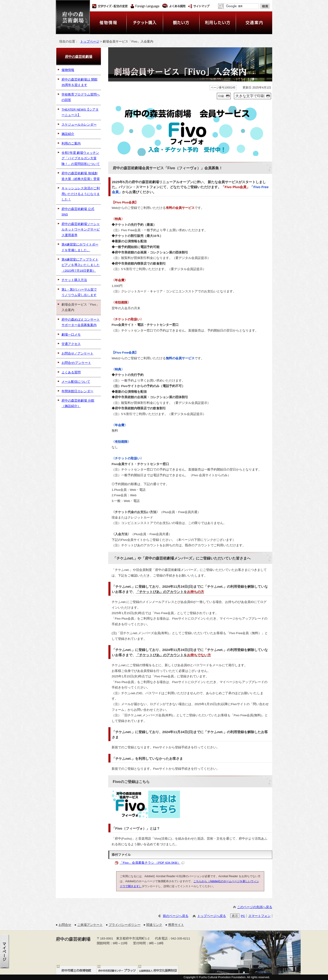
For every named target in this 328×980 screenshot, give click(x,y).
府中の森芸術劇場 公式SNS (78, 212)
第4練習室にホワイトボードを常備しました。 (80, 247)
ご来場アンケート (90, 925)
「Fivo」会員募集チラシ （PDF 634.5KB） (152, 863)
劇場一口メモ (71, 335)
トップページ (90, 42)
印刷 (221, 96)
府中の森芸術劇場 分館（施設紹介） (78, 403)
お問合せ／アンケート (77, 353)
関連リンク (154, 925)
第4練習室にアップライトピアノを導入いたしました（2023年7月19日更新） (81, 265)
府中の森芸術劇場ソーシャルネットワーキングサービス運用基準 (81, 230)
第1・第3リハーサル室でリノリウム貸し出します (79, 292)
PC (243, 916)
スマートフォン (259, 916)
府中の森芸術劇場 (79, 57)
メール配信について (76, 382)
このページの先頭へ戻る (255, 907)
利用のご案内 (71, 143)
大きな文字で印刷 (250, 96)
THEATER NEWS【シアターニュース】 (80, 112)
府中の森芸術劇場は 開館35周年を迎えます (79, 82)
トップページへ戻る (212, 916)
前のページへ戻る (176, 916)
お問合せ (65, 925)
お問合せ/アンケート (76, 363)
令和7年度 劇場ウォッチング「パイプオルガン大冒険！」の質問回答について (81, 158)
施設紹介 (68, 134)
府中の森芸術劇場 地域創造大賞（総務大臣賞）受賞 (81, 176)
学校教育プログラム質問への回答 (81, 97)
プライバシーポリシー (125, 925)
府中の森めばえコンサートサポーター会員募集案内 (81, 322)
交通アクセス (71, 344)
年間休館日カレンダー (77, 391)
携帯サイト (176, 925)
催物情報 (68, 70)
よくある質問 (71, 372)
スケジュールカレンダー (79, 125)
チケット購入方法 (74, 280)
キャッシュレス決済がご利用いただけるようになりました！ (81, 194)
